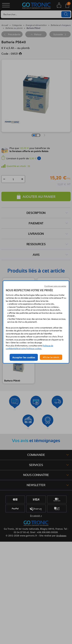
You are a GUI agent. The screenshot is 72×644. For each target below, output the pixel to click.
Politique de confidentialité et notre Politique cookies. (29, 347)
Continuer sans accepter (55, 286)
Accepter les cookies (24, 357)
